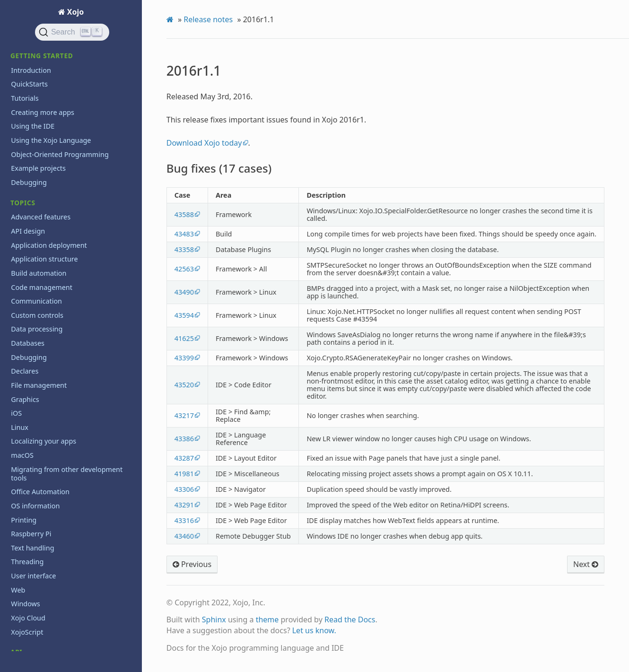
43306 (184, 489)
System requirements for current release (63, 482)
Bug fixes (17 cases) (52, 63)
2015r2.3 (31, 161)
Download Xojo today (204, 143)
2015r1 (28, 217)
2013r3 (28, 385)
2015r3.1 (31, 118)
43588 (184, 214)
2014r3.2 (31, 231)
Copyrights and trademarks (54, 648)
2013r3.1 (31, 371)
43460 (184, 536)
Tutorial (23, 613)
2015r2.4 (31, 147)
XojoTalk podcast (38, 550)
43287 (184, 458)
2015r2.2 (31, 175)
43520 (184, 385)
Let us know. (314, 630)
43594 (184, 315)
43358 (184, 249)
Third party (28, 522)
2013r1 (28, 413)
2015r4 (28, 105)
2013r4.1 (31, 329)
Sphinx (214, 620)
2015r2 (28, 203)
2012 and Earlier (43, 427)
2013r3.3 (31, 343)
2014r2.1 (31, 273)
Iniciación (26, 599)
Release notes (208, 19)
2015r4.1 (31, 91)
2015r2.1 (31, 188)
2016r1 (28, 76)
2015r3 (28, 133)
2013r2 (28, 399)
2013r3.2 (31, 357)
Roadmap (26, 463)
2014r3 (28, 259)
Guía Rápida (30, 585)
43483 (184, 234)
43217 (184, 415)
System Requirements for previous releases (66, 504)
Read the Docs (350, 620)
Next (586, 564)
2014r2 (28, 287)
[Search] (72, 32)
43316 (184, 520)
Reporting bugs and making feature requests (68, 445)
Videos (22, 537)
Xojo (75, 12)
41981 (184, 474)
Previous (192, 564)
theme (267, 620)
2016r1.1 (25, 49)
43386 (184, 439)
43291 (184, 505)
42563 (184, 269)
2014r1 (28, 315)
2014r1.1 (31, 301)
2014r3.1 (31, 245)
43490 (184, 292)
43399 (184, 358)
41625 (184, 338)
